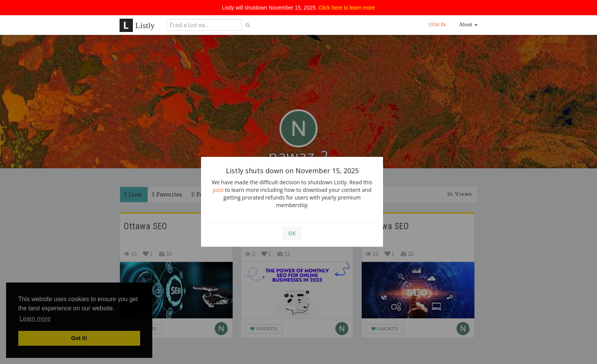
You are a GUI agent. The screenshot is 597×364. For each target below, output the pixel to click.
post (218, 190)
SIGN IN (437, 25)
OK (292, 233)
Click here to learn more (347, 8)
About (469, 25)
